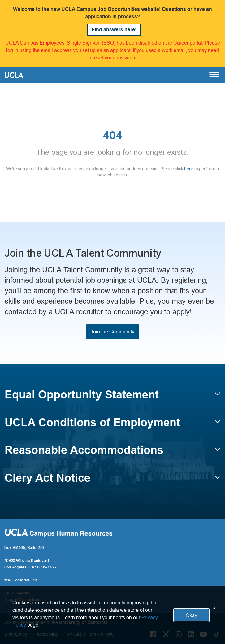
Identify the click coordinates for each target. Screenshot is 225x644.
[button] (112, 398)
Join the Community (112, 332)
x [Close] (214, 607)
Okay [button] (191, 615)
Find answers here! (114, 30)
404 (112, 136)
